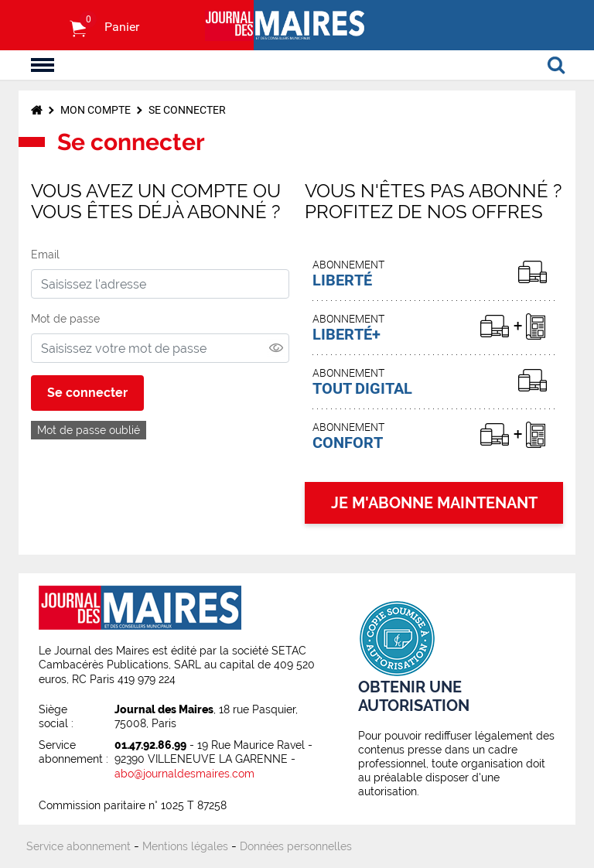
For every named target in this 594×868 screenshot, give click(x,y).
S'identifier (46, 26)
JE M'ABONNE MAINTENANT (434, 503)
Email (45, 255)
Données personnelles (296, 846)
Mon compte (96, 110)
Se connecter (187, 110)
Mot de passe (65, 319)
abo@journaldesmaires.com (184, 774)
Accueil (37, 110)
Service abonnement (79, 846)
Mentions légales (185, 846)
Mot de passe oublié (89, 430)
